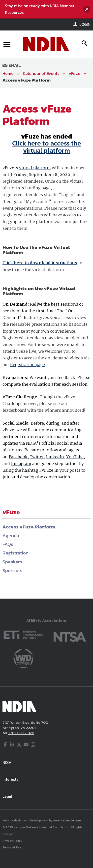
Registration (15, 553)
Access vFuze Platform (27, 80)
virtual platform (35, 168)
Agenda (11, 535)
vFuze (75, 73)
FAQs (8, 544)
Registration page (28, 365)
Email (12, 65)
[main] (46, 343)
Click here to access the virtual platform (47, 147)
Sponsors (12, 570)
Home (8, 73)
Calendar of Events (41, 73)
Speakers (12, 562)
